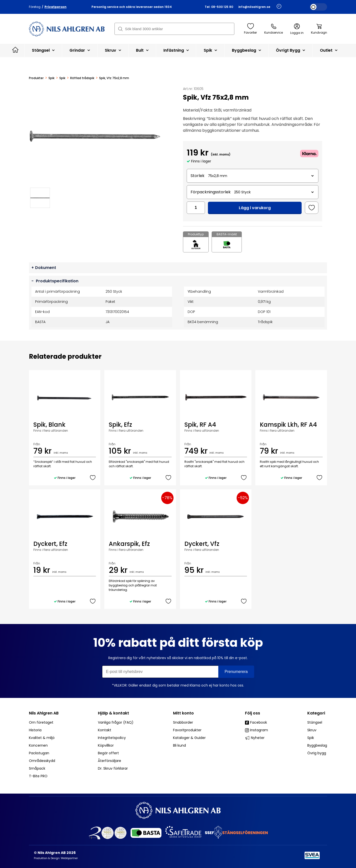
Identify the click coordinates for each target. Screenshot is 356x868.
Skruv (113, 50)
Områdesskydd (42, 761)
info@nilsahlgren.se (254, 7)
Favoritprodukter (187, 730)
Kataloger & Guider (189, 738)
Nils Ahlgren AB (44, 713)
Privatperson (56, 7)
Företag (35, 7)
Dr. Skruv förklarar (113, 768)
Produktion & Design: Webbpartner (56, 858)
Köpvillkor (106, 745)
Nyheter (255, 738)
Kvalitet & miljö (42, 738)
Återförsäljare (110, 761)
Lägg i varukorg (255, 208)
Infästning (176, 50)
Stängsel (43, 50)
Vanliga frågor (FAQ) (116, 722)
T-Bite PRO (38, 776)
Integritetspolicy (112, 738)
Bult (142, 50)
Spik (210, 50)
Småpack (37, 768)
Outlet (329, 50)
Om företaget (41, 722)
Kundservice (274, 29)
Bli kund (179, 745)
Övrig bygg (317, 753)
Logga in (297, 29)
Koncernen (38, 745)
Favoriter (250, 29)
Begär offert (108, 753)
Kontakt (105, 730)
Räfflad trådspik (82, 78)
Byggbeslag (246, 50)
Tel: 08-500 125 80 (219, 7)
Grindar (80, 50)
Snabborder (183, 722)
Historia (35, 730)
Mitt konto (183, 713)
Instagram (256, 730)
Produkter (36, 78)
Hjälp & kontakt (113, 713)
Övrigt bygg (290, 50)
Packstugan (39, 753)
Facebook (256, 722)
